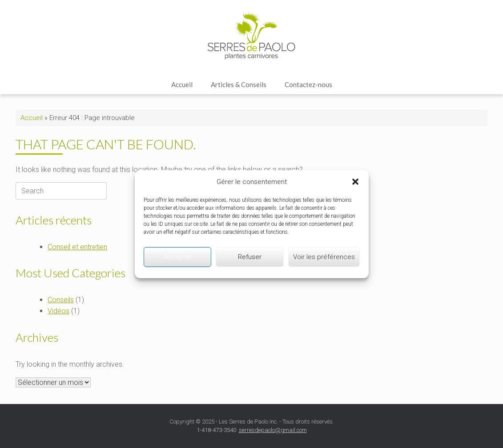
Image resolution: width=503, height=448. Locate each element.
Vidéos (58, 311)
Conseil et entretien (77, 247)
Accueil (182, 84)
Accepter (177, 257)
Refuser (250, 257)
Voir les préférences (324, 257)
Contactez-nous (308, 84)
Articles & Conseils (239, 84)
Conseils (61, 300)
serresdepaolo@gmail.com (273, 430)
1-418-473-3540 (216, 430)
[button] (355, 182)
